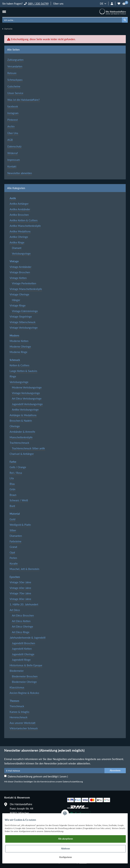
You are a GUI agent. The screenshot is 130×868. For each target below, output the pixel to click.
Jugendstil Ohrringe (23, 654)
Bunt (12, 506)
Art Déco (15, 610)
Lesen (63, 776)
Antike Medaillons (20, 231)
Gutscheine (14, 86)
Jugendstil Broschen (23, 643)
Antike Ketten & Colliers (24, 220)
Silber (13, 530)
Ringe (13, 376)
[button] (112, 4)
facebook (13, 106)
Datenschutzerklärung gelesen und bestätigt (38, 776)
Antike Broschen (19, 215)
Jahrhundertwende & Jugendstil (28, 638)
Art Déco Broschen (23, 615)
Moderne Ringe (18, 352)
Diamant (17, 248)
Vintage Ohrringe (19, 294)
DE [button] (102, 4)
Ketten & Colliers (20, 365)
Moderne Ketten (19, 341)
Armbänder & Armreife (22, 432)
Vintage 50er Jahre (20, 582)
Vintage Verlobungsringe (24, 328)
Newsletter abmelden (20, 173)
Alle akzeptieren (66, 839)
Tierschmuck (17, 706)
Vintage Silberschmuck (23, 322)
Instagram (13, 113)
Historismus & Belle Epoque (26, 665)
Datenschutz (14, 146)
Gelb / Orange (18, 467)
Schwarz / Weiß (19, 500)
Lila (12, 478)
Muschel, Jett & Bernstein (24, 569)
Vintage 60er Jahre (20, 588)
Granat (13, 547)
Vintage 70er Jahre (20, 593)
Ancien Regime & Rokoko (24, 693)
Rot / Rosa (16, 473)
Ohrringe (15, 426)
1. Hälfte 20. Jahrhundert (24, 604)
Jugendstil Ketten (22, 649)
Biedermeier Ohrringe (24, 682)
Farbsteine (15, 541)
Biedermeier (17, 671)
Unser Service (15, 93)
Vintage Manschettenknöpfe (26, 289)
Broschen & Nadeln (21, 421)
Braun (13, 495)
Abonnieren (115, 770)
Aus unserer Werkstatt (22, 723)
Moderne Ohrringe (20, 346)
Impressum (14, 160)
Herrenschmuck (19, 717)
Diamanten (16, 536)
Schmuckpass (15, 80)
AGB (10, 140)
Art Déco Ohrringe (22, 626)
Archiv (11, 126)
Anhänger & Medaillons (23, 415)
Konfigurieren (66, 857)
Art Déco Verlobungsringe (27, 398)
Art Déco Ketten (21, 621)
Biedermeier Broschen (25, 676)
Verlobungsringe (21, 253)
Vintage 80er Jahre (20, 599)
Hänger (16, 300)
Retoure (12, 73)
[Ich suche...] (62, 20)
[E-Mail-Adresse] (54, 771)
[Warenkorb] (124, 4)
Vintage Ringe (18, 305)
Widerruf (13, 153)
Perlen (13, 558)
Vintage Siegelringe (21, 316)
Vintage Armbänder (20, 267)
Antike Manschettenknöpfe (25, 226)
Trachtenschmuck (19, 443)
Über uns (58, 4)
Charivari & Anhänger (22, 454)
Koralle (14, 563)
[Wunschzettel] (119, 4)
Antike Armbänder (20, 209)
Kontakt (12, 166)
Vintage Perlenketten (24, 283)
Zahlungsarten (15, 60)
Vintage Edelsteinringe (25, 311)
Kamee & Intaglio (20, 712)
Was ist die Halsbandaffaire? (24, 100)
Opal (12, 552)
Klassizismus (17, 687)
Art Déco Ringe (21, 632)
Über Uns (13, 133)
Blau (12, 484)
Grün (12, 489)
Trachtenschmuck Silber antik (28, 448)
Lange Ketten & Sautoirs (23, 371)
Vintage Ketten (18, 278)
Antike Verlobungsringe (25, 410)
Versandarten (15, 66)
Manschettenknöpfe (21, 437)
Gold (12, 519)
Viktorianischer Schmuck (24, 728)
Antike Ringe (17, 242)
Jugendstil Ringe (21, 660)
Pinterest (13, 120)
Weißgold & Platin (20, 525)
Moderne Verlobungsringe (27, 387)
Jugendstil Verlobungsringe (27, 404)
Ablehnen (66, 849)
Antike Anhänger (19, 204)
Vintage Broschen (20, 272)
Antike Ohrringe (19, 237)
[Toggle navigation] (4, 12)
